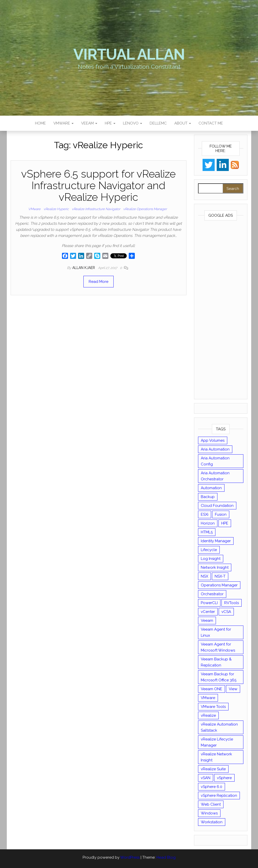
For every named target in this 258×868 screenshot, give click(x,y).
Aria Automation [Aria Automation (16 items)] (215, 449)
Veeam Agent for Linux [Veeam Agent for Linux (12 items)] (216, 632)
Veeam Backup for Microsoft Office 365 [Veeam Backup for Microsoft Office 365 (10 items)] (219, 677)
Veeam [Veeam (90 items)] (207, 621)
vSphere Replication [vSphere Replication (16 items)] (219, 796)
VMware (63, 123)
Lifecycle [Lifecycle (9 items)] (209, 550)
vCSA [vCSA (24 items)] (226, 612)
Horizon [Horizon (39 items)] (208, 523)
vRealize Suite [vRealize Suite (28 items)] (213, 769)
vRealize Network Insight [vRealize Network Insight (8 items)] (216, 757)
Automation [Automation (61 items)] (211, 488)
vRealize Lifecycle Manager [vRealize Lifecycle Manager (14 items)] (217, 742)
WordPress (130, 857)
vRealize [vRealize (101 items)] (208, 715)
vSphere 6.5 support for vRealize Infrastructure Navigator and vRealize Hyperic (98, 185)
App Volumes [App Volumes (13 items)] (213, 440)
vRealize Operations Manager (145, 209)
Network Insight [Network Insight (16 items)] (215, 567)
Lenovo (133, 123)
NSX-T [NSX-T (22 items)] (220, 576)
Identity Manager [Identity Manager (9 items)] (216, 541)
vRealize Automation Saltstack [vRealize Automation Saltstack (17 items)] (219, 727)
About (183, 123)
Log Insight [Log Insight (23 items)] (211, 559)
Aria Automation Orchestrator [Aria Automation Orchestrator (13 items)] (215, 476)
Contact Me (211, 123)
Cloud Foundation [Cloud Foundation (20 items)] (217, 506)
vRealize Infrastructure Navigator (96, 209)
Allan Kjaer (84, 268)
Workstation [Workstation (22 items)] (212, 822)
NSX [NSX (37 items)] (204, 576)
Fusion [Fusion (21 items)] (221, 514)
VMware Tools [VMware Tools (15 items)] (213, 707)
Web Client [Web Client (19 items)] (211, 804)
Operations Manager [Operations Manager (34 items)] (219, 585)
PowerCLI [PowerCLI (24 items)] (209, 603)
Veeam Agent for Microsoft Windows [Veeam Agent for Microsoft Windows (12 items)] (218, 647)
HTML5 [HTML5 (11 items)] (207, 532)
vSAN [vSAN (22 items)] (206, 778)
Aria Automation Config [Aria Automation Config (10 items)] (215, 461)
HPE (110, 123)
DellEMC (158, 123)
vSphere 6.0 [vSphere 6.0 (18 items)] (212, 787)
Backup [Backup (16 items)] (208, 497)
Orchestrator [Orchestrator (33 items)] (212, 594)
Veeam (89, 123)
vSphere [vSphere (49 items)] (224, 778)
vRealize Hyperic (56, 209)
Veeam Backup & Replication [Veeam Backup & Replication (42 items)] (216, 662)
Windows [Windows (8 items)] (209, 813)
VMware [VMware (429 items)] (208, 698)
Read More (99, 282)
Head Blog (166, 857)
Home (40, 123)
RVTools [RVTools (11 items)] (232, 603)
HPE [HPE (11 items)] (225, 523)
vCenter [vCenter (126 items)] (208, 612)
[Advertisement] (221, 311)
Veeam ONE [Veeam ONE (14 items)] (212, 689)
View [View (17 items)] (233, 689)
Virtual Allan (129, 54)
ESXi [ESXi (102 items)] (205, 514)
